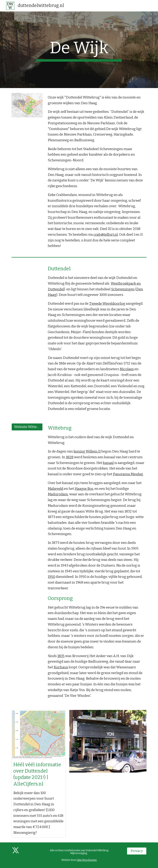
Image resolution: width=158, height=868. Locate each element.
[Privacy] (137, 851)
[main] (79, 50)
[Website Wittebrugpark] (27, 427)
